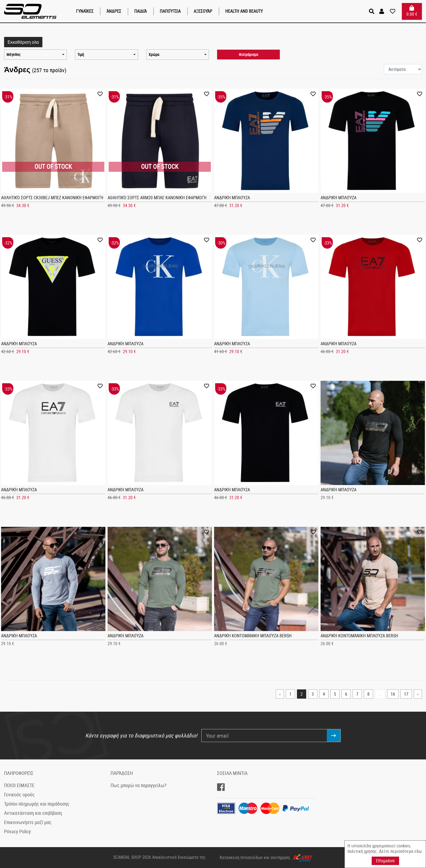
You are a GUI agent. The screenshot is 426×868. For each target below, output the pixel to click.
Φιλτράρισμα (248, 55)
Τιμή (81, 55)
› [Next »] (418, 694)
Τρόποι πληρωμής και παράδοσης (37, 804)
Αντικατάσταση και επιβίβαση (33, 813)
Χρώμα (154, 55)
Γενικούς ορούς (19, 794)
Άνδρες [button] (114, 11)
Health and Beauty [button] (244, 11)
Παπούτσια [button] (170, 11)
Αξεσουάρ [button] (203, 11)
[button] (382, 11)
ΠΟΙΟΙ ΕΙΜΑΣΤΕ (19, 785)
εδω (418, 851)
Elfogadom (385, 861)
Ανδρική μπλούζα (232, 198)
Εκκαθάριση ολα (23, 42)
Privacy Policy (18, 831)
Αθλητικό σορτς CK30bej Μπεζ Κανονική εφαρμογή (52, 198)
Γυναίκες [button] (85, 11)
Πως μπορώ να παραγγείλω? (139, 785)
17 (406, 694)
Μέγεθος (14, 55)
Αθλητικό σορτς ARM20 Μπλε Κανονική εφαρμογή (157, 198)
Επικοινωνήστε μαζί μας (28, 822)
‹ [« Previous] (280, 694)
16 (393, 694)
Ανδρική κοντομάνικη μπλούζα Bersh (253, 636)
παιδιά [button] (140, 11)
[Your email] (264, 736)
